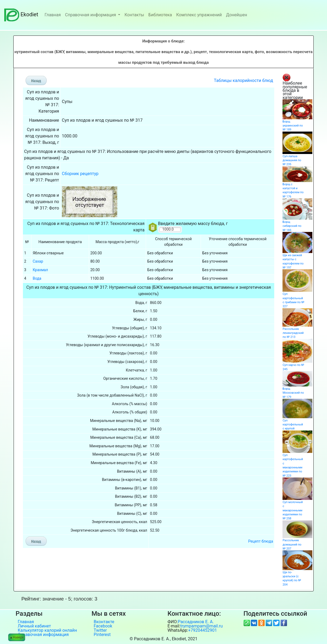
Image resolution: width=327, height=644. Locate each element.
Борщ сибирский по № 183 (292, 226)
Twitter (100, 630)
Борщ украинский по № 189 (293, 126)
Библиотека (160, 15)
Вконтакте (104, 622)
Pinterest (102, 635)
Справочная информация (91, 15)
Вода (37, 278)
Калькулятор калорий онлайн (47, 630)
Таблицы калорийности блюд (244, 80)
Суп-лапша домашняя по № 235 (292, 160)
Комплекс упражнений (199, 15)
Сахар (38, 261)
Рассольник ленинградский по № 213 (293, 333)
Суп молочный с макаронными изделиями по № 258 (293, 510)
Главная (53, 15)
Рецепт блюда (261, 541)
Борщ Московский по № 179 (293, 393)
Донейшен (237, 15)
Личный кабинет (35, 626)
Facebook (103, 626)
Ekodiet (21, 14)
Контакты (134, 15)
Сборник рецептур (80, 174)
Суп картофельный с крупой (293, 425)
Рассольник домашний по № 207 (292, 544)
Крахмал (40, 270)
